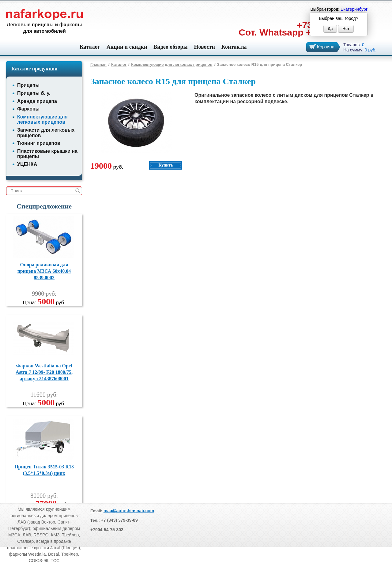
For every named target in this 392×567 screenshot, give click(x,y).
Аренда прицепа (37, 101)
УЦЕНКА (27, 164)
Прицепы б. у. (34, 93)
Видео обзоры (170, 47)
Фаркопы (28, 109)
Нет (346, 29)
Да (330, 29)
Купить (166, 165)
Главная (98, 64)
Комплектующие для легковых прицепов (42, 120)
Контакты (234, 47)
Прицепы (28, 85)
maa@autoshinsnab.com (129, 511)
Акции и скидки (127, 47)
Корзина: (326, 47)
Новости (204, 47)
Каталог (90, 47)
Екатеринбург (354, 9)
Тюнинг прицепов (39, 143)
